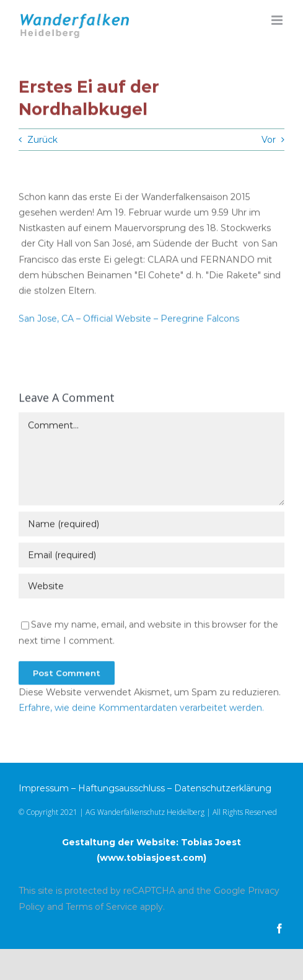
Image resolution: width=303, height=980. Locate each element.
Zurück (42, 140)
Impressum (44, 788)
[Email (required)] (151, 556)
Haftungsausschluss (121, 788)
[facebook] (279, 928)
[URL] (151, 587)
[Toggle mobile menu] (278, 20)
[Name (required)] (151, 525)
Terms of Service (102, 907)
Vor (269, 140)
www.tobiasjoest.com (151, 858)
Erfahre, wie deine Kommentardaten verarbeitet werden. (141, 708)
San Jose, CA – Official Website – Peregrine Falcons (129, 320)
